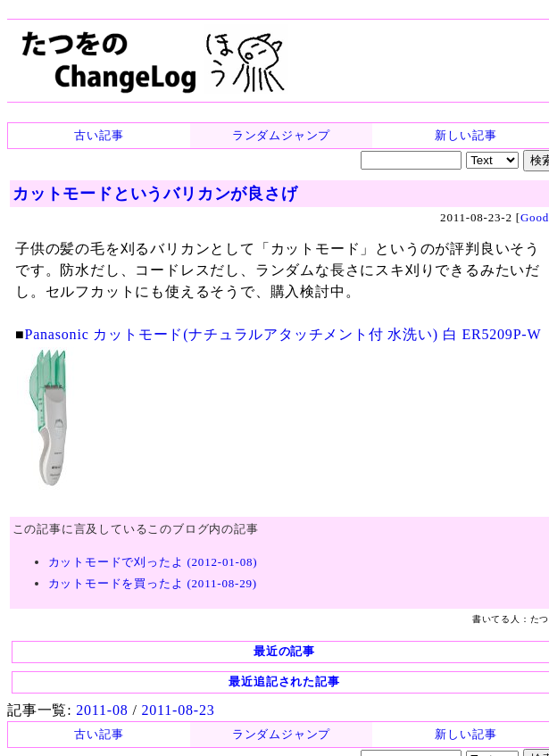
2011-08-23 (178, 710)
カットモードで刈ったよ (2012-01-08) (153, 562)
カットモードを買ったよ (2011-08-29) (153, 583)
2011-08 (102, 710)
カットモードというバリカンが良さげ (155, 194)
